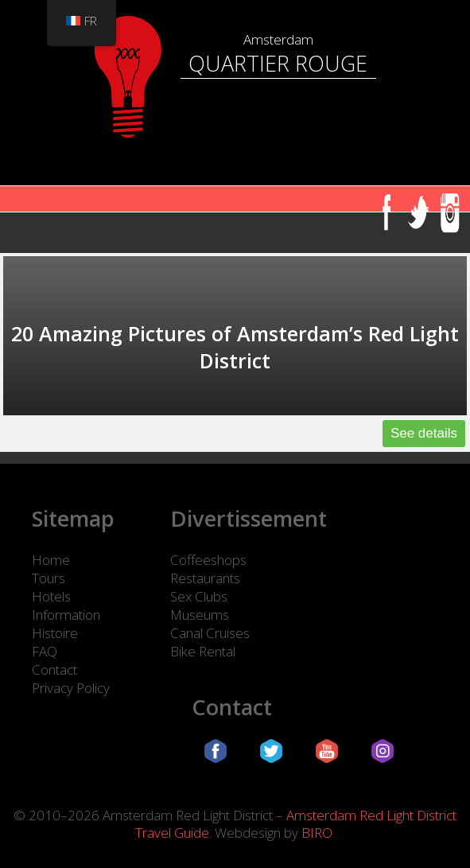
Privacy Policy (71, 688)
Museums (200, 615)
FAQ (45, 651)
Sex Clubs (199, 596)
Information (66, 615)
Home (51, 560)
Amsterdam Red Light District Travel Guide (296, 824)
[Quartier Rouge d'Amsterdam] (235, 8)
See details (424, 433)
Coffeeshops (208, 560)
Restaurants (205, 578)
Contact (54, 669)
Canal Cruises (210, 633)
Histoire (55, 633)
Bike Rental (203, 651)
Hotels (51, 596)
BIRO (317, 833)
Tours (49, 578)
